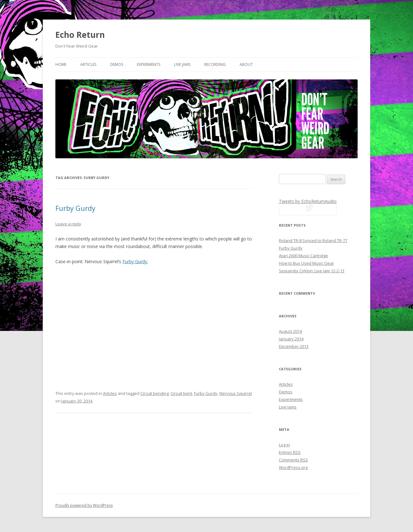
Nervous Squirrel (236, 393)
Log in (284, 445)
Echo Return (80, 35)
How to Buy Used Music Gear (306, 263)
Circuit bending (155, 393)
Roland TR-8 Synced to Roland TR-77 (313, 240)
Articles (88, 64)
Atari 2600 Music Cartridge (303, 256)
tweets (308, 209)
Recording (215, 64)
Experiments (149, 64)
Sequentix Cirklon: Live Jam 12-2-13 (312, 271)
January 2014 (291, 339)
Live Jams (182, 64)
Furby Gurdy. (135, 261)
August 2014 (290, 331)
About (246, 64)
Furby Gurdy (75, 208)
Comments (293, 460)
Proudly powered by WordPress (84, 505)
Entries (290, 452)
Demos (117, 64)
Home (61, 64)
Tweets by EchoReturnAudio (308, 201)
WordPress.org (293, 467)
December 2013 (294, 346)
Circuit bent (181, 393)
